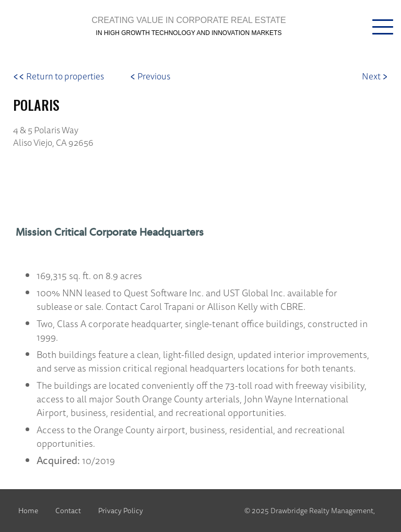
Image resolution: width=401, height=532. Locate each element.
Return (58, 76)
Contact (68, 511)
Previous (150, 76)
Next (375, 76)
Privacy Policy (121, 511)
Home (28, 511)
